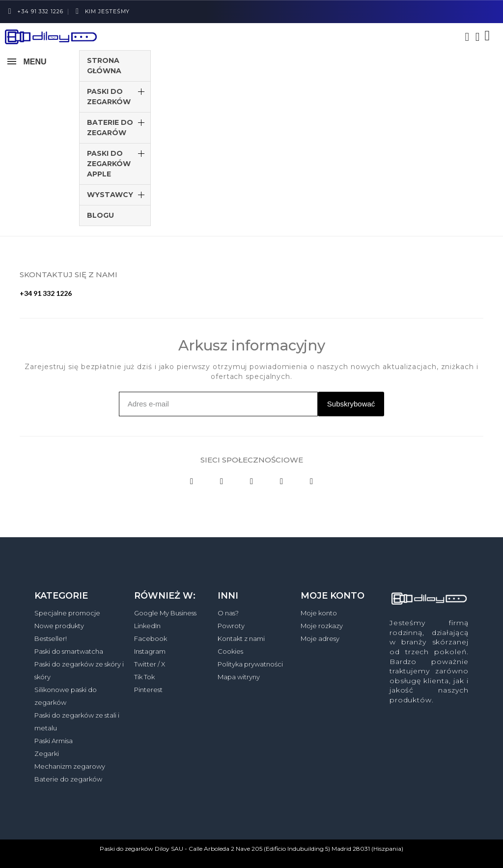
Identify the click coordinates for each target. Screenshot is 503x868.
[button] (467, 37)
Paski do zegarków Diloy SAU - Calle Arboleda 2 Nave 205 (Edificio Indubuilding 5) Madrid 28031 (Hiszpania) (251, 849)
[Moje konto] (478, 37)
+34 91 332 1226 (46, 293)
